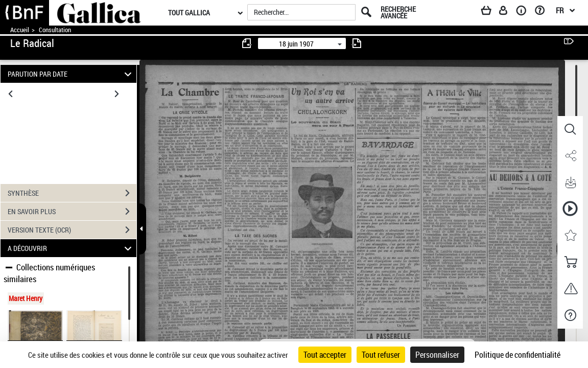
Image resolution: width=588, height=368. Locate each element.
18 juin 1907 (296, 44)
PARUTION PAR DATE (71, 74)
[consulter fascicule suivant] (357, 43)
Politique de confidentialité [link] (518, 355)
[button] (570, 129)
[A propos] (525, 12)
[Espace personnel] (508, 12)
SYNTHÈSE (72, 193)
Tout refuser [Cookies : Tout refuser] (381, 355)
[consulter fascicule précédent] (247, 43)
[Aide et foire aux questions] (543, 12)
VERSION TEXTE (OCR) (72, 230)
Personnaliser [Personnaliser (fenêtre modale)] (437, 355)
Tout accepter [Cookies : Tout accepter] (325, 355)
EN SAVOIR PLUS (72, 212)
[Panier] (491, 12)
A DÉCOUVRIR (71, 248)
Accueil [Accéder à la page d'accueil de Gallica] (20, 30)
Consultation (55, 30)
